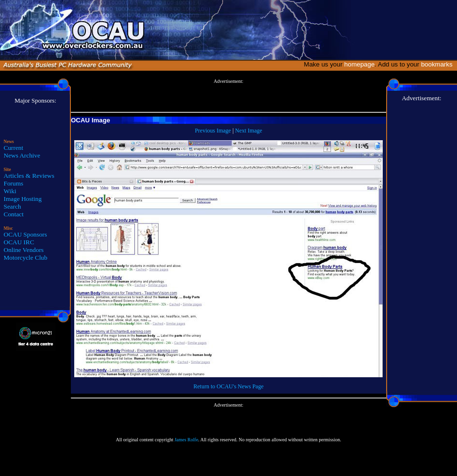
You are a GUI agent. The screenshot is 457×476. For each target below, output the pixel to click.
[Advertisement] (228, 96)
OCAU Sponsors (26, 234)
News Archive (22, 155)
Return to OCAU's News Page (228, 386)
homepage (359, 64)
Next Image (249, 131)
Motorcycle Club (26, 258)
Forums (14, 183)
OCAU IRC (19, 242)
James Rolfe (186, 440)
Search (13, 206)
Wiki (10, 191)
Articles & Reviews (29, 176)
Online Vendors (24, 250)
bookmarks (438, 64)
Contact (14, 214)
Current (14, 148)
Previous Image (213, 131)
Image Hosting (23, 199)
